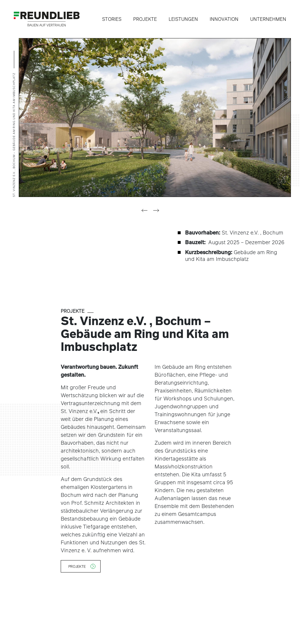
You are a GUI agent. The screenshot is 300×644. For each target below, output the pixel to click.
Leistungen (183, 19)
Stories (112, 19)
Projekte (145, 19)
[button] (144, 210)
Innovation (224, 19)
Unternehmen (268, 19)
